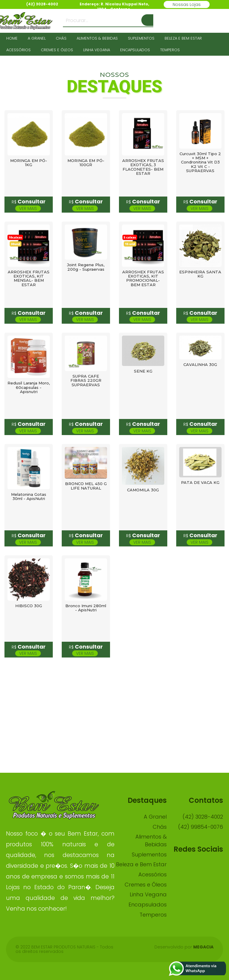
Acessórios (18, 50)
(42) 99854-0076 (201, 827)
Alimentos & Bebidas (97, 38)
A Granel (37, 38)
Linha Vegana (97, 50)
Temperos (170, 50)
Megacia (203, 947)
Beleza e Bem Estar (183, 38)
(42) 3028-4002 (203, 817)
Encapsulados (135, 50)
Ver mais (28, 208)
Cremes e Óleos (57, 50)
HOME (12, 38)
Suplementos (141, 38)
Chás (61, 38)
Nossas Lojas (187, 4)
